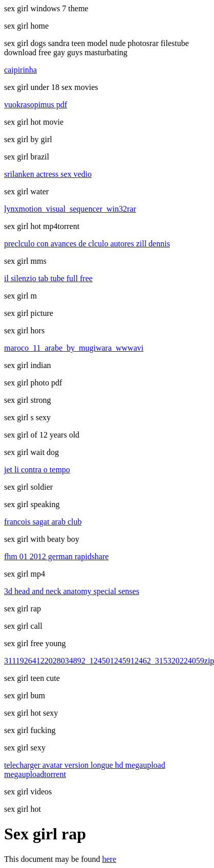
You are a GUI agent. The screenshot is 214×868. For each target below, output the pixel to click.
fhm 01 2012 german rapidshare (56, 556)
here (110, 859)
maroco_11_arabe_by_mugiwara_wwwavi (74, 348)
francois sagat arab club (43, 522)
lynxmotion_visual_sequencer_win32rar (70, 209)
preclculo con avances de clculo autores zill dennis (87, 244)
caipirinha (20, 70)
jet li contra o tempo (37, 470)
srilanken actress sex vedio (48, 174)
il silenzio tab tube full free (48, 278)
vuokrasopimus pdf (36, 105)
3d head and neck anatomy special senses (72, 591)
